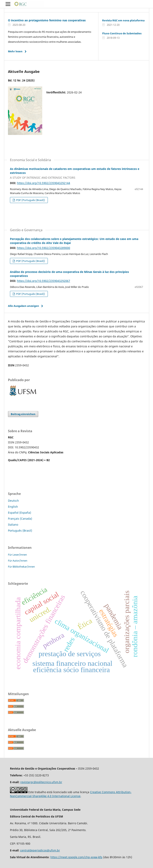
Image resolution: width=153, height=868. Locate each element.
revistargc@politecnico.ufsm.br (41, 782)
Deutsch (13, 501)
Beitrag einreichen (23, 414)
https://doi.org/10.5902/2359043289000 (44, 248)
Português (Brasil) (20, 531)
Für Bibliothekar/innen (21, 567)
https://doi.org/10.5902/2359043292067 (44, 281)
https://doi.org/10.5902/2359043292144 (44, 183)
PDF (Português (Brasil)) (30, 200)
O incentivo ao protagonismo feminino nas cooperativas (47, 20)
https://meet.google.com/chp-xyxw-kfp (76, 857)
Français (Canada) (20, 519)
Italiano (13, 525)
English (13, 507)
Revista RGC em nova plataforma (123, 20)
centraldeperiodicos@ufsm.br (40, 850)
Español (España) (20, 513)
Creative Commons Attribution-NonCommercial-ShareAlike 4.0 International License (71, 794)
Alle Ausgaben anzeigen (24, 306)
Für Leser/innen (17, 555)
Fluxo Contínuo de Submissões (122, 33)
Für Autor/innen (18, 561)
